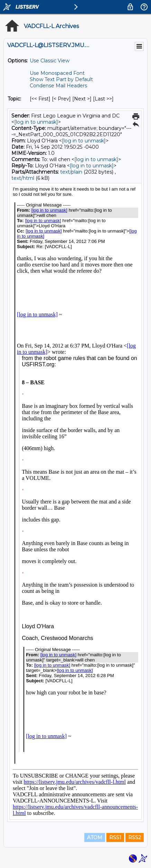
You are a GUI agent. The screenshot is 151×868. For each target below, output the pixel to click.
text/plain (71, 172)
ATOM (95, 838)
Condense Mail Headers (58, 86)
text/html (23, 178)
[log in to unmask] (36, 122)
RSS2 (135, 838)
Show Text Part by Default (61, 79)
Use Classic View (50, 61)
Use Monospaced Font (57, 73)
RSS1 (115, 838)
